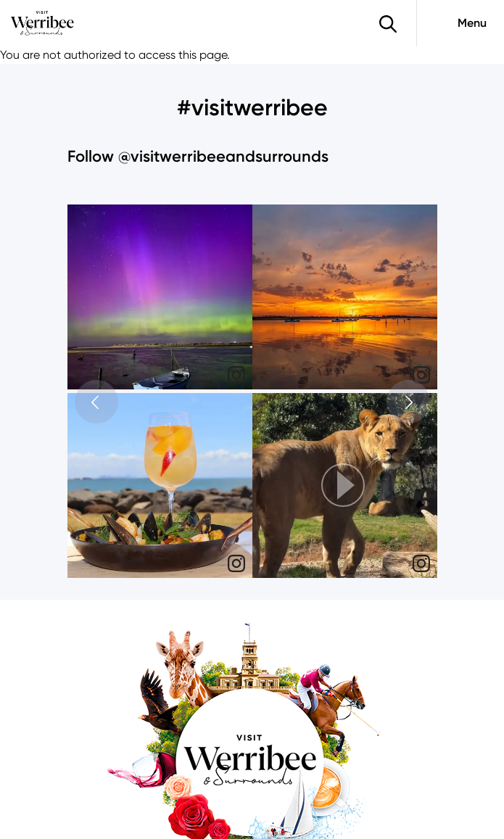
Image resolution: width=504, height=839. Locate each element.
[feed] (252, 393)
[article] (160, 299)
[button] (345, 485)
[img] (160, 297)
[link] (236, 375)
